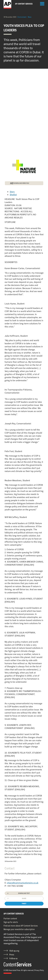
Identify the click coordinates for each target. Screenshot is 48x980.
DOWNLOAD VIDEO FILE (22, 183)
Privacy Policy (39, 970)
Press (12, 955)
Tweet (24, 904)
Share (24, 898)
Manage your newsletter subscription (19, 929)
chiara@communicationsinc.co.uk (23, 883)
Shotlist (13, 195)
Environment (22, 17)
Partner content (10, 919)
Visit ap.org (14, 951)
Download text (24, 893)
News (30, 17)
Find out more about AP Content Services (21, 926)
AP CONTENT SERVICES (14, 914)
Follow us (13, 958)
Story (12, 192)
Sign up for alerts (11, 922)
